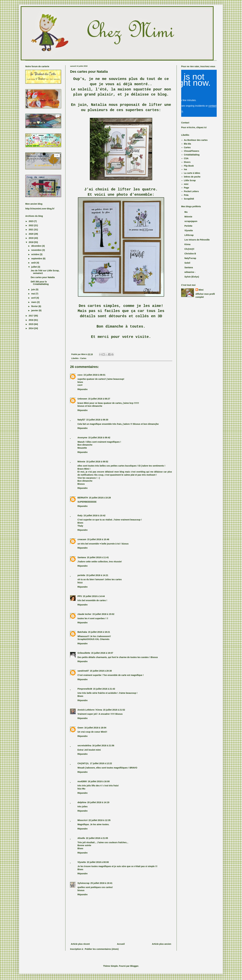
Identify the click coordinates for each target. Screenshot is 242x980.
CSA (186, 158)
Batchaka (82, 632)
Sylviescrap (83, 883)
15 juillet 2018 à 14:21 (97, 575)
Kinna (187, 244)
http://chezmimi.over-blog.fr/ (40, 209)
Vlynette (82, 862)
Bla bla (188, 144)
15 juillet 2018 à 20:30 (101, 671)
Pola (186, 195)
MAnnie (81, 462)
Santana (82, 557)
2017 (31, 316)
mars (34, 302)
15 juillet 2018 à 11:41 (98, 557)
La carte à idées (192, 173)
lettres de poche (192, 177)
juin (33, 289)
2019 (31, 238)
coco (80, 375)
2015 (31, 324)
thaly (80, 515)
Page (187, 188)
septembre (37, 259)
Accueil (121, 944)
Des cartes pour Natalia (43, 277)
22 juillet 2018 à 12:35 (99, 820)
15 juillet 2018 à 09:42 (99, 438)
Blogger (134, 966)
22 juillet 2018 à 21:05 (97, 838)
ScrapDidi (189, 199)
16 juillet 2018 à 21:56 (103, 746)
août (34, 263)
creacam (82, 539)
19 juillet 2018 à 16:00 (99, 781)
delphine (82, 802)
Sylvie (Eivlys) (192, 277)
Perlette (188, 226)
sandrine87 (83, 671)
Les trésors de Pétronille (197, 240)
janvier (35, 310)
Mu (186, 212)
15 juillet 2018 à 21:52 (114, 710)
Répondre (82, 389)
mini (186, 184)
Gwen (80, 728)
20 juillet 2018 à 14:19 (98, 802)
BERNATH (83, 498)
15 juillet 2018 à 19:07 (102, 653)
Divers (187, 162)
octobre (35, 254)
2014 (31, 328)
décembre (37, 246)
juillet (34, 267)
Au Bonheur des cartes (196, 140)
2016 (31, 320)
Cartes (83, 358)
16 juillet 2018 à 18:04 (95, 728)
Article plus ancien (162, 944)
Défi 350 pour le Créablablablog (40, 283)
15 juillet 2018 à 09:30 (97, 420)
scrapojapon (191, 221)
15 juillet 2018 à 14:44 (94, 596)
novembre (37, 250)
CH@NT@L (83, 763)
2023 (31, 221)
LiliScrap (189, 235)
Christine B (190, 254)
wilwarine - (190, 272)
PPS (80, 596)
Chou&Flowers (192, 151)
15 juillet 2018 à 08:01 (94, 375)
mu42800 (82, 781)
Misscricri (82, 820)
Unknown (82, 399)
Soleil (187, 263)
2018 (31, 242)
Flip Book (189, 166)
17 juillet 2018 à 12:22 (101, 763)
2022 (31, 225)
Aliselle (81, 838)
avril (34, 298)
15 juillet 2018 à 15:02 (103, 614)
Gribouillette (84, 653)
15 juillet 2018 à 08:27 (99, 399)
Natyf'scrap (190, 258)
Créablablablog (192, 155)
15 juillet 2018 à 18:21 (99, 632)
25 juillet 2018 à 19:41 (101, 883)
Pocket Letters (191, 191)
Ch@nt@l (189, 249)
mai (33, 294)
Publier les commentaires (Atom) (102, 949)
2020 (31, 234)
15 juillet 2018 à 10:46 (98, 539)
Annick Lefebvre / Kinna (90, 710)
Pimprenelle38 (85, 689)
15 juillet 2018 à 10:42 (94, 515)
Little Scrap (190, 180)
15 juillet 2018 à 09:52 (97, 462)
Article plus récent (80, 944)
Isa (185, 169)
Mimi (201, 290)
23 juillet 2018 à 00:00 (98, 862)
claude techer (84, 614)
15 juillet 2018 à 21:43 (104, 689)
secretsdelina (84, 746)
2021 (31, 230)
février (35, 306)
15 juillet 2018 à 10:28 (100, 498)
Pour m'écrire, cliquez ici (194, 127)
